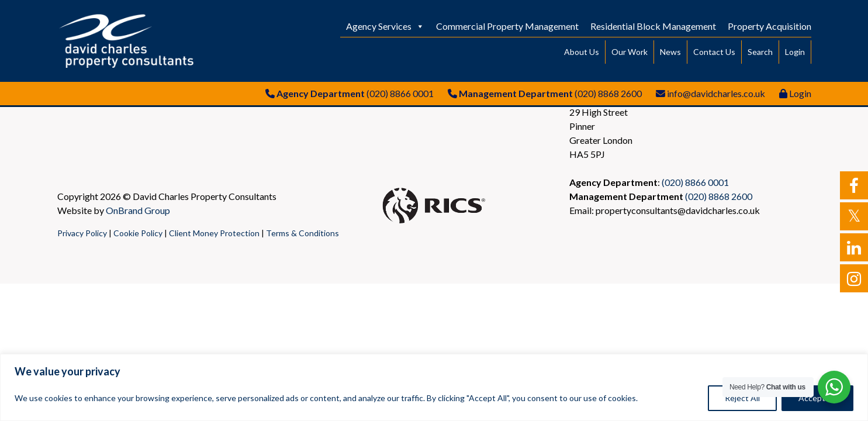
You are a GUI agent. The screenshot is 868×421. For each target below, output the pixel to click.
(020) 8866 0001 (400, 93)
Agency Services (385, 26)
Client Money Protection (214, 233)
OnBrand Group (138, 210)
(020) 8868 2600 (608, 93)
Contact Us (714, 52)
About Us (582, 52)
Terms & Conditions (302, 233)
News (670, 52)
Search (760, 52)
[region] (434, 387)
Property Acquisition (770, 26)
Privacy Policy (82, 233)
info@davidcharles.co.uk (716, 93)
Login (795, 52)
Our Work (630, 52)
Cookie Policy (138, 233)
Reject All (742, 398)
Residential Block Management (653, 26)
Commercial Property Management (507, 26)
